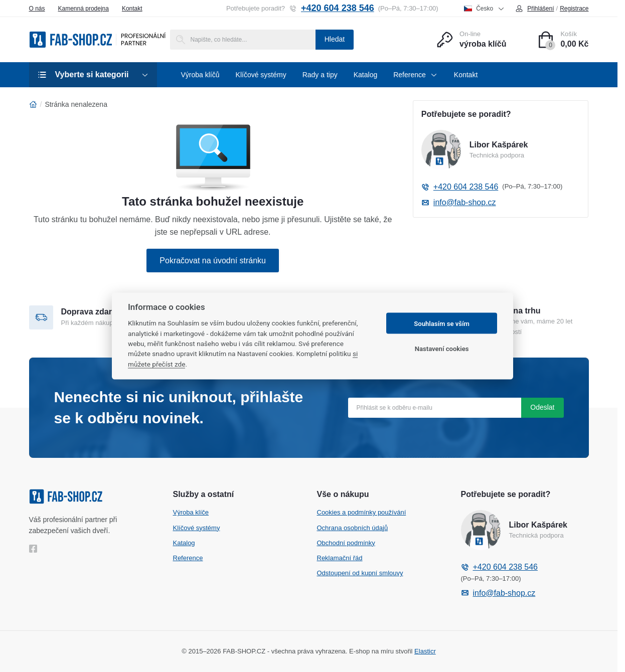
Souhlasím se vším (442, 323)
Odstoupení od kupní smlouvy (360, 573)
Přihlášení (534, 9)
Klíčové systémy (197, 528)
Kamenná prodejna (84, 9)
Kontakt (132, 9)
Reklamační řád (340, 558)
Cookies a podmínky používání (362, 512)
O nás (37, 9)
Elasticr (425, 651)
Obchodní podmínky (346, 543)
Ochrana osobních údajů (353, 528)
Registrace (574, 9)
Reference (188, 558)
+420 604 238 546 (332, 8)
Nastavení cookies (442, 348)
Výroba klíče (191, 512)
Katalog (184, 543)
